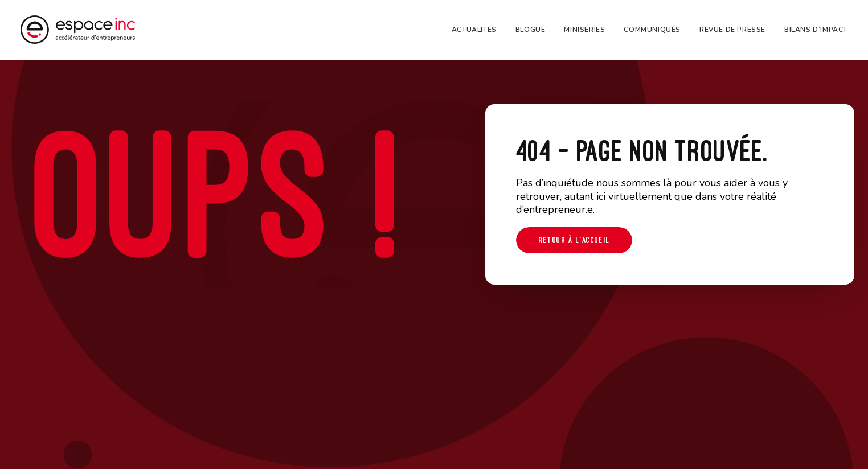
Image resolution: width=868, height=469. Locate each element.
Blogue (531, 30)
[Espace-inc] (78, 30)
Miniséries (584, 30)
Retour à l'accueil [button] (574, 240)
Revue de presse (732, 30)
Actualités (474, 30)
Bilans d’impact (816, 30)
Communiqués (652, 30)
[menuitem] (478, 30)
